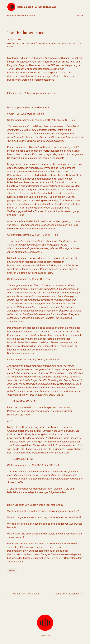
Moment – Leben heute (20, 43)
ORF (33, 43)
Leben (12, 570)
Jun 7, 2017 (12, 39)
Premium (52, 43)
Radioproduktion (64, 43)
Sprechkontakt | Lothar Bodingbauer (37, 7)
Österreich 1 (41, 43)
